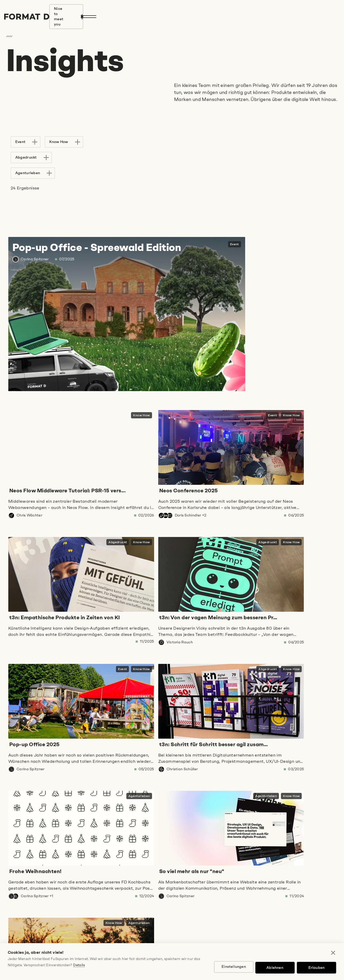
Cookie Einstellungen (172, 962)
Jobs (11, 962)
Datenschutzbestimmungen (68, 902)
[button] (172, 797)
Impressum (31, 962)
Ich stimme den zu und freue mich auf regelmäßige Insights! (95, 902)
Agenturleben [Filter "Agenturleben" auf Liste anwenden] (152, 142)
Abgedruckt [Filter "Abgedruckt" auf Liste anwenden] (105, 142)
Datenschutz (58, 962)
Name (12, 877)
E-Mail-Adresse (156, 877)
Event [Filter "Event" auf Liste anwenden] (23, 142)
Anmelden (28, 925)
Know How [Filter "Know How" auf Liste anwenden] (61, 142)
